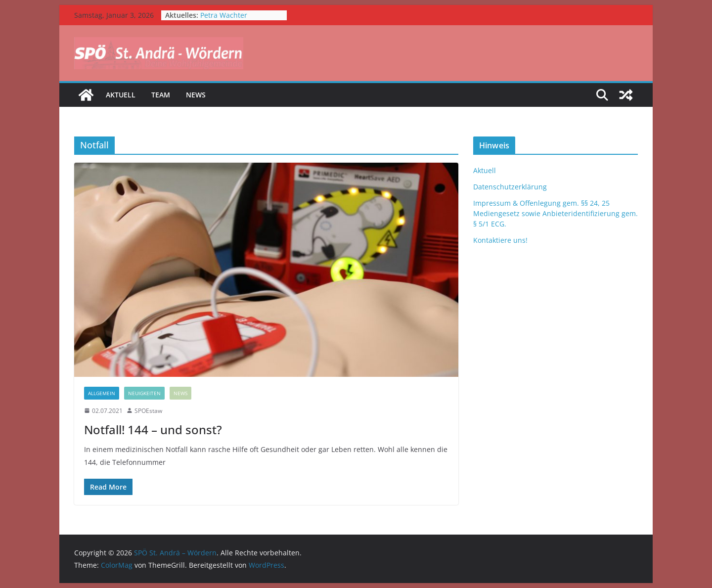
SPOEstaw (148, 411)
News (196, 95)
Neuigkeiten (144, 393)
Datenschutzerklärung (510, 187)
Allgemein (102, 393)
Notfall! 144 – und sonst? (153, 430)
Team (161, 95)
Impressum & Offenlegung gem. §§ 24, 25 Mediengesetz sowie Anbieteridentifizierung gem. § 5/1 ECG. (556, 213)
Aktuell (121, 95)
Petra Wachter (224, 15)
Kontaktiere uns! (500, 240)
